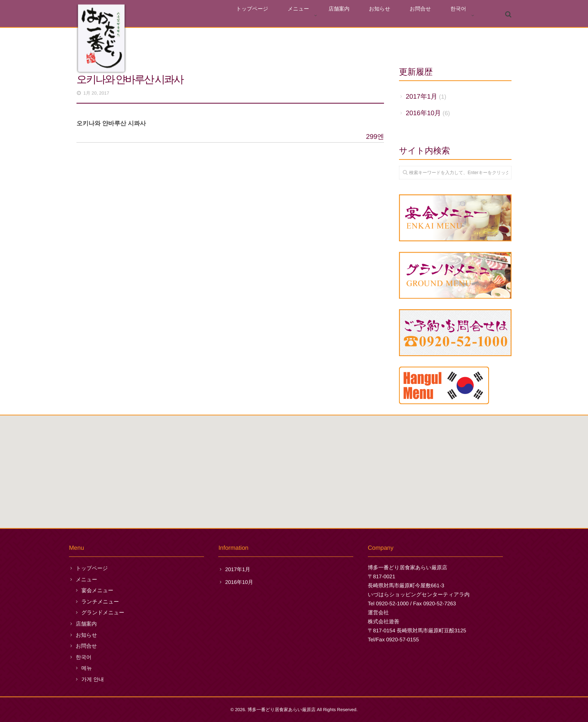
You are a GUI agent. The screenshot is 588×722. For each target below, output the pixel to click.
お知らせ (400, 16)
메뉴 (87, 668)
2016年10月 (423, 113)
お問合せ (433, 16)
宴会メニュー (97, 590)
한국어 (462, 16)
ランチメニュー (100, 602)
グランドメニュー (103, 612)
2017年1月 (421, 96)
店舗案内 (367, 16)
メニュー (335, 16)
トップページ (297, 16)
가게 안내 (93, 679)
